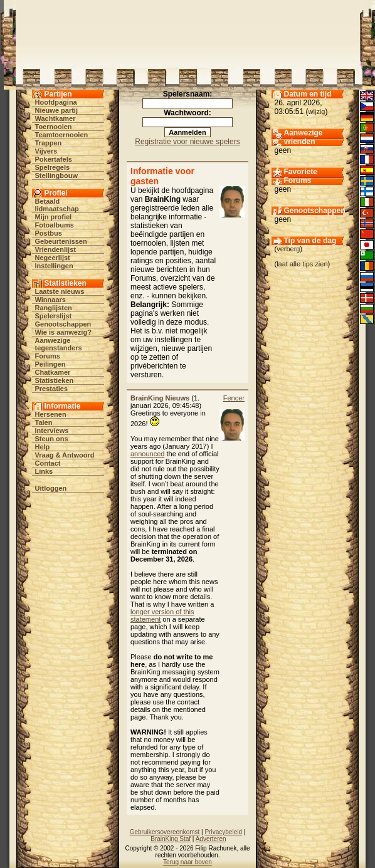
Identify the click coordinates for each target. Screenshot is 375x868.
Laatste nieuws (60, 291)
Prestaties (52, 389)
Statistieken (55, 380)
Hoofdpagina (56, 102)
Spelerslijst (54, 316)
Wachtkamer (55, 118)
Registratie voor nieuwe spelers (187, 142)
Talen (44, 422)
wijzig (317, 112)
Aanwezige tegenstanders (59, 344)
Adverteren (211, 839)
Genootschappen (63, 324)
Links (44, 471)
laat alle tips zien (302, 264)
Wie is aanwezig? (63, 332)
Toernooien (54, 127)
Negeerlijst (53, 258)
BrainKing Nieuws (160, 398)
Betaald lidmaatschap (57, 205)
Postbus (49, 233)
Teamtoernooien (62, 135)
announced (147, 454)
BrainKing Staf (171, 839)
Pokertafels (54, 159)
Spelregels (53, 167)
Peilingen (50, 364)
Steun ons (52, 439)
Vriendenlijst (55, 249)
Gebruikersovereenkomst (165, 832)
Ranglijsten (54, 308)
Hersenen (51, 414)
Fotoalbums (55, 225)
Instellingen (54, 266)
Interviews (52, 431)
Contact (48, 463)
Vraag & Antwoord (65, 455)
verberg (288, 249)
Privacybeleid (224, 832)
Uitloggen (51, 488)
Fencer (234, 398)
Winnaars (50, 300)
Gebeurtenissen (61, 241)
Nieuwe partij (56, 110)
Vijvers (46, 151)
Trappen (49, 143)
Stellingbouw (56, 175)
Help (43, 447)
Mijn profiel (54, 217)
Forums (48, 356)
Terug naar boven (187, 862)
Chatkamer (53, 372)
